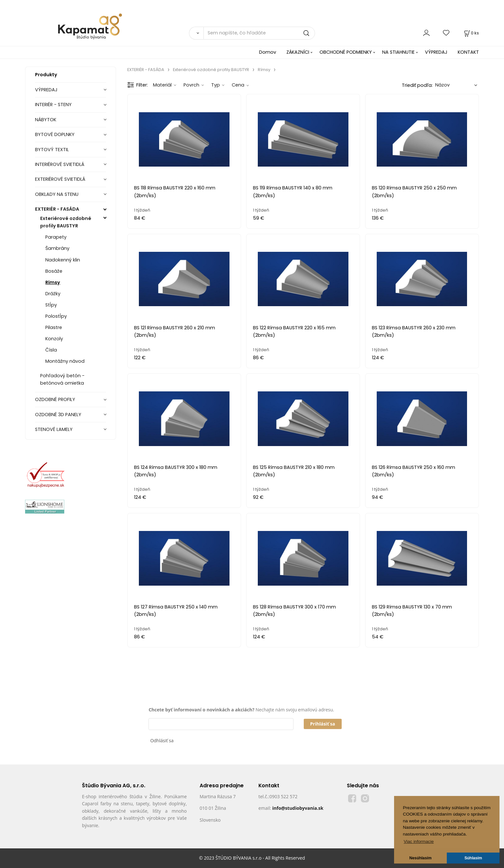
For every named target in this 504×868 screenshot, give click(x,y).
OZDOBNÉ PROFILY (55, 399)
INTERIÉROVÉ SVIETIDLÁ (60, 164)
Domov (268, 52)
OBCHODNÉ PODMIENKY (346, 52)
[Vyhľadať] (196, 33)
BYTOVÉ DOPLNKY (55, 134)
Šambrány (57, 248)
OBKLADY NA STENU (57, 194)
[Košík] (471, 33)
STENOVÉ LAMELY (54, 429)
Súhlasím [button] (473, 858)
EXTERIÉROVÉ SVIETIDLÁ (60, 179)
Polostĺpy (56, 316)
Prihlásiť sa (323, 724)
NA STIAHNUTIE (398, 52)
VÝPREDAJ (436, 52)
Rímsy (53, 282)
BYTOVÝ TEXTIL (52, 150)
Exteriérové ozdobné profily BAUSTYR (66, 222)
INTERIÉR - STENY (53, 105)
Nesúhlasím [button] (421, 858)
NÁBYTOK (46, 120)
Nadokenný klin (63, 260)
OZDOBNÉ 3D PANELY (58, 415)
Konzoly (54, 339)
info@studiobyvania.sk (298, 808)
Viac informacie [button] (419, 841)
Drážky (53, 294)
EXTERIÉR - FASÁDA (57, 209)
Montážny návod (65, 361)
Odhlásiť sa (162, 740)
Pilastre (54, 327)
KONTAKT (468, 52)
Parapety (56, 237)
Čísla (51, 350)
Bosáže (54, 271)
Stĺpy (51, 305)
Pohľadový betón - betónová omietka (62, 379)
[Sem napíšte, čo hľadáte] (259, 33)
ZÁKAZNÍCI (298, 52)
